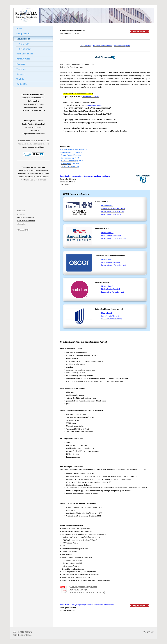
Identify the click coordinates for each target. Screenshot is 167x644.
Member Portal (107, 233)
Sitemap (27, 632)
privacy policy (21, 211)
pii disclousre (21, 214)
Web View (148, 632)
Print (18, 632)
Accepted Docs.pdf (79, 590)
